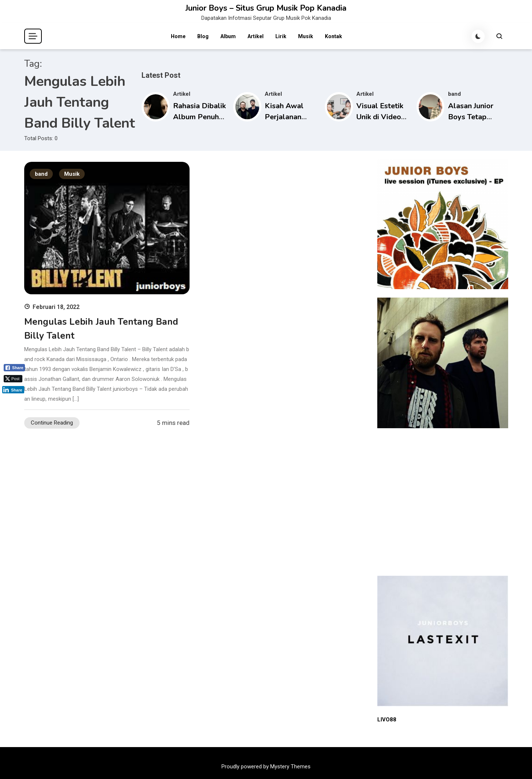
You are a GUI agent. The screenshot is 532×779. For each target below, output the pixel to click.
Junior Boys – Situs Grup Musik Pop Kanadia (266, 8)
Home (178, 36)
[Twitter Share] (13, 379)
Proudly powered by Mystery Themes (266, 767)
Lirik (281, 36)
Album (228, 36)
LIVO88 (387, 720)
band (454, 94)
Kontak (333, 36)
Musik (306, 36)
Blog (203, 36)
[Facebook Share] (14, 368)
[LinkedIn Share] (13, 390)
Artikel (256, 36)
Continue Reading (52, 423)
